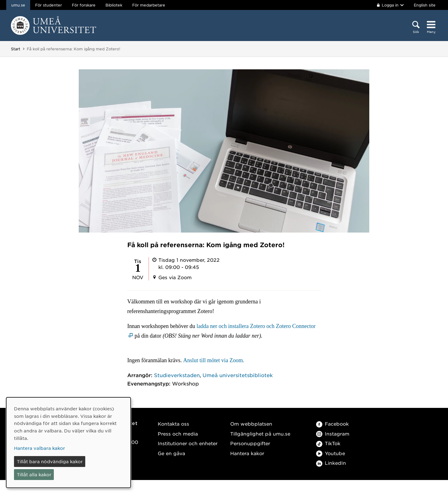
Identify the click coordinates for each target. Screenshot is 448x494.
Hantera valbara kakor (40, 448)
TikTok (328, 443)
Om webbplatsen (251, 424)
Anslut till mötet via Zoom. (214, 360)
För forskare (84, 5)
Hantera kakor (247, 453)
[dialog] (68, 443)
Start (16, 49)
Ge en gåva (171, 453)
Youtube (331, 453)
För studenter (49, 5)
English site (425, 5)
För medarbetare (149, 5)
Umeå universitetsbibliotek (238, 375)
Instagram (333, 434)
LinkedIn (331, 463)
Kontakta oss (173, 424)
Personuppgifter (250, 443)
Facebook (332, 424)
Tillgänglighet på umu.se (260, 434)
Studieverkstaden (177, 375)
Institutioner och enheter (188, 443)
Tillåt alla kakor (34, 474)
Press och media (178, 434)
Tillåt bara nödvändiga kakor (50, 461)
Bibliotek (114, 5)
